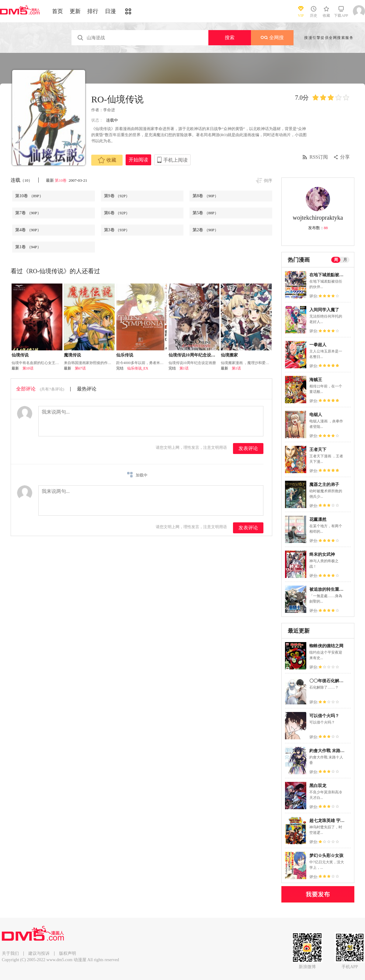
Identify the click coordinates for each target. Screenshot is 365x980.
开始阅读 (138, 160)
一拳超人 (318, 345)
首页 (57, 11)
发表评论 (248, 448)
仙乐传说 (125, 355)
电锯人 (316, 415)
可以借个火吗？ (324, 716)
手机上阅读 (176, 160)
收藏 (107, 160)
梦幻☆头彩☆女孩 (326, 856)
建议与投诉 (39, 953)
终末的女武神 (322, 554)
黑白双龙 (318, 786)
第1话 (184, 368)
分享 (345, 157)
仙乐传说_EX (138, 368)
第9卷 (117, 196)
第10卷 (61, 180)
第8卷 (205, 196)
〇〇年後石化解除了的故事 (335, 681)
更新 (75, 11)
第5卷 (205, 213)
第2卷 (205, 230)
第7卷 (28, 213)
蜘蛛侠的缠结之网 (326, 646)
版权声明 (68, 953)
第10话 (28, 368)
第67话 (80, 368)
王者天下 (318, 450)
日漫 (110, 11)
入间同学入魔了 (324, 310)
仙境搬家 (229, 355)
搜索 (230, 38)
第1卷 (28, 247)
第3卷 (117, 230)
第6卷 (117, 213)
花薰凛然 (318, 519)
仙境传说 (20, 355)
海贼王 (316, 380)
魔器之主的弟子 (324, 485)
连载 (21, 180)
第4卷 (28, 230)
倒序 (268, 181)
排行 (93, 11)
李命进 (109, 110)
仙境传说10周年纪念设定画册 (196, 355)
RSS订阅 (319, 157)
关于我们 (10, 953)
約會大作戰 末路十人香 (331, 751)
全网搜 (272, 38)
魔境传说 (72, 355)
